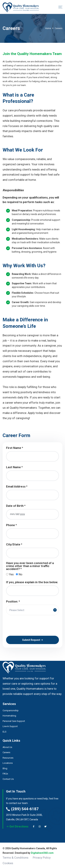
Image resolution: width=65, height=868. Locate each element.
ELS (5, 730)
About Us (7, 746)
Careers (6, 751)
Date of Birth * (16, 506)
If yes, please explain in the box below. (32, 582)
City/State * (14, 544)
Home (48, 28)
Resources (8, 756)
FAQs (5, 772)
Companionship (11, 709)
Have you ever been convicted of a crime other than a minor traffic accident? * (30, 566)
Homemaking (9, 714)
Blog (5, 767)
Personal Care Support (14, 720)
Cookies (8, 862)
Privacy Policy (42, 856)
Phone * (11, 525)
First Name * (15, 448)
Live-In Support (10, 725)
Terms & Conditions (16, 856)
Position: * (13, 602)
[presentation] (32, 625)
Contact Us (8, 778)
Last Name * (14, 467)
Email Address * (17, 487)
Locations (8, 762)
